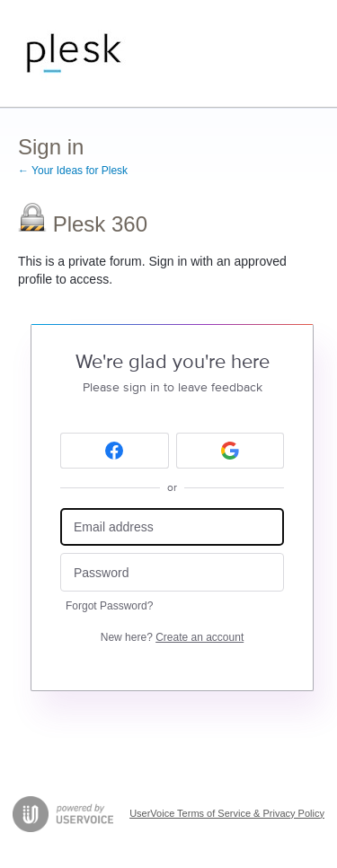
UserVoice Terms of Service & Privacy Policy (227, 813)
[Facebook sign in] (115, 451)
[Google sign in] (231, 451)
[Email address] (172, 527)
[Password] (172, 572)
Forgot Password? (109, 606)
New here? (172, 637)
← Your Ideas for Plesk (73, 171)
